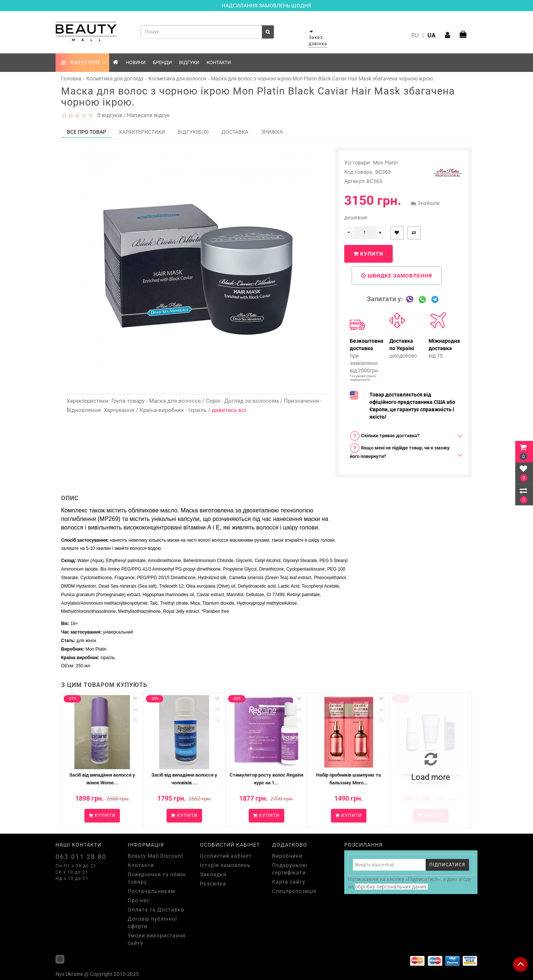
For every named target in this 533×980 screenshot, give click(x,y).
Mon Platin (385, 163)
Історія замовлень (225, 865)
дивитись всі (229, 410)
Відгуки (189, 62)
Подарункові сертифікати (290, 869)
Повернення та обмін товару (157, 878)
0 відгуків (108, 115)
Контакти (219, 62)
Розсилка (213, 884)
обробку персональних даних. (391, 887)
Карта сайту (289, 882)
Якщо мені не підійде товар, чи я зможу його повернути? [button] (400, 451)
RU (415, 35)
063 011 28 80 (81, 857)
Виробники (287, 856)
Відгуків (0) (193, 132)
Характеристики (142, 132)
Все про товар (87, 132)
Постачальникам (151, 891)
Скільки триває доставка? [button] (385, 436)
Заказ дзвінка (318, 41)
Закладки (213, 874)
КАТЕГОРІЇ (83, 63)
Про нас (139, 900)
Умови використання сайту (157, 939)
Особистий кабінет (226, 856)
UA (432, 35)
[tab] (403, 436)
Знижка (272, 132)
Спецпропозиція (294, 891)
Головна (71, 79)
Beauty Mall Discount (156, 856)
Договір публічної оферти (152, 923)
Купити (368, 254)
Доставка (235, 132)
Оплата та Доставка (156, 910)
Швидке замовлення (397, 276)
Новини (136, 62)
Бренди (162, 62)
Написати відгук (148, 115)
